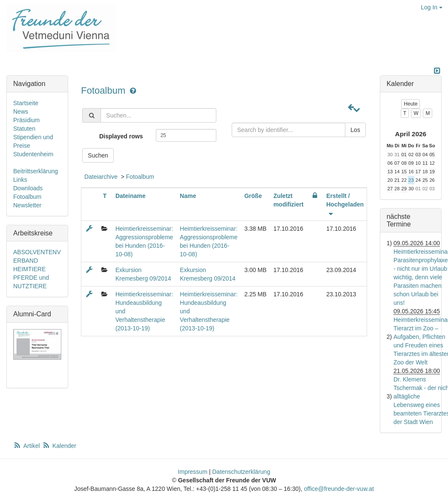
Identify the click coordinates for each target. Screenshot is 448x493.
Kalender (59, 446)
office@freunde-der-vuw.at (339, 489)
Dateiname (131, 196)
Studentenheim (33, 154)
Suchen (98, 155)
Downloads (28, 188)
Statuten (24, 129)
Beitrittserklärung (36, 171)
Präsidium (26, 120)
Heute (411, 104)
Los (355, 130)
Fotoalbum (104, 90)
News (21, 112)
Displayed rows (121, 136)
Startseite (26, 103)
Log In (432, 7)
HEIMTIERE (29, 269)
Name (188, 196)
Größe (253, 196)
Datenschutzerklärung (241, 472)
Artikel (27, 446)
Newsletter (27, 205)
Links (20, 180)
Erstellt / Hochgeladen (345, 204)
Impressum (193, 472)
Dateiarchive (101, 177)
